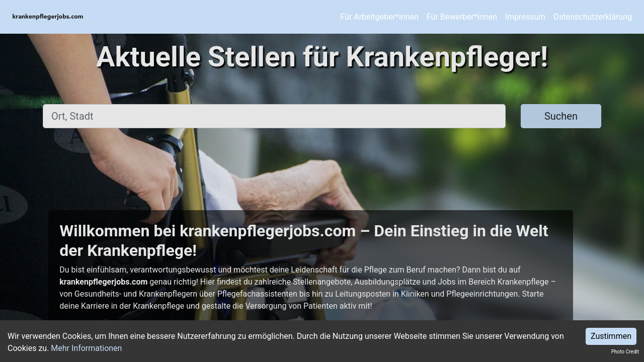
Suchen (561, 116)
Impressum (526, 17)
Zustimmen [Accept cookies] (611, 336)
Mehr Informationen (86, 348)
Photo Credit (625, 352)
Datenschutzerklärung (593, 17)
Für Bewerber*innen (462, 17)
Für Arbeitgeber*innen (379, 17)
